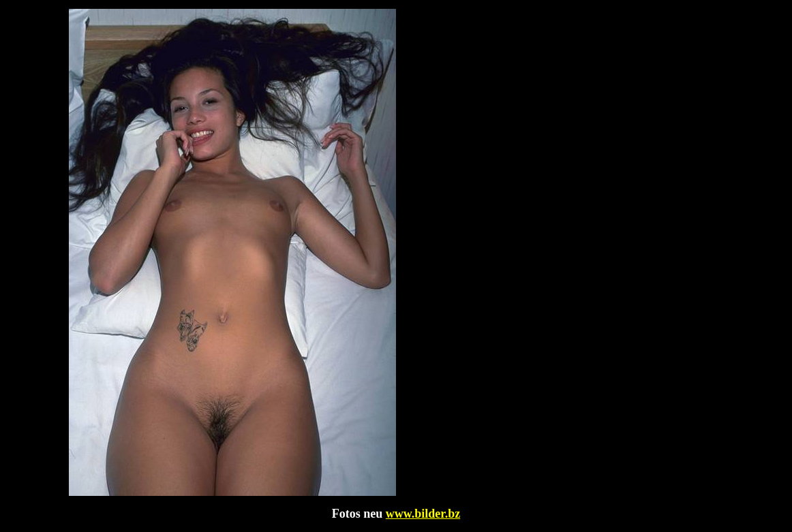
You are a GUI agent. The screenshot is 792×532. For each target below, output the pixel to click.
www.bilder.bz (423, 514)
